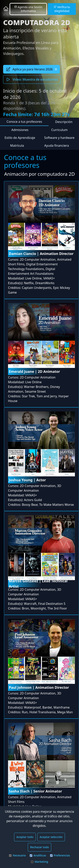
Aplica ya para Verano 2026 (31, 69)
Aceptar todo (25, 837)
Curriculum (59, 130)
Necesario (17, 855)
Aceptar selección (51, 837)
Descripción (64, 122)
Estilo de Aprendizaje (20, 138)
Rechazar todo (39, 847)
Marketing (39, 862)
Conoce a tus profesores (24, 122)
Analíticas (38, 855)
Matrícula (17, 146)
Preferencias (60, 855)
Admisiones (20, 130)
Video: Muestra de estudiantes (32, 79)
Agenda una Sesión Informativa (28, 9)
